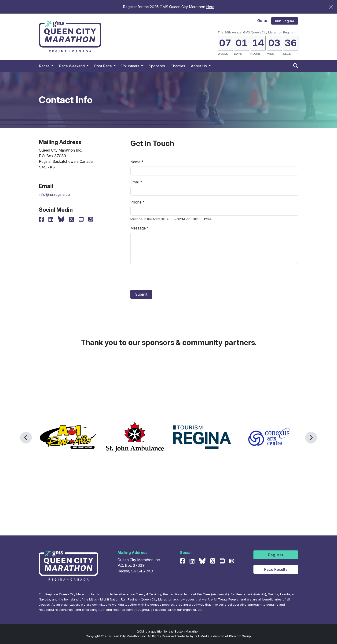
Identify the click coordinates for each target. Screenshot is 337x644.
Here (210, 7)
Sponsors (157, 66)
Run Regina (285, 21)
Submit (141, 294)
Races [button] (45, 66)
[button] (26, 438)
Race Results (276, 569)
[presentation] (166, 277)
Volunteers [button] (131, 66)
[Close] (331, 7)
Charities (178, 66)
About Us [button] (199, 66)
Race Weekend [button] (72, 66)
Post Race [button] (103, 66)
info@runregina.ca (54, 194)
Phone (136, 202)
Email (135, 182)
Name (135, 162)
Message (138, 228)
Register (276, 555)
